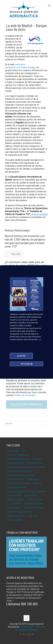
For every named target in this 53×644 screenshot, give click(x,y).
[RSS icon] (32, 634)
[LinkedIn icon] (29, 634)
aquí (40, 340)
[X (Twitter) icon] (24, 634)
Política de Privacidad (25, 395)
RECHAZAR (27, 364)
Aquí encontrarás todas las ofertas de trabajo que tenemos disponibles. (26, 560)
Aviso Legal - (28, 627)
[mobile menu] (49, 6)
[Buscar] (26, 423)
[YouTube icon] (27, 634)
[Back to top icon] (26, 618)
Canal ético (32, 630)
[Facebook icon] (21, 634)
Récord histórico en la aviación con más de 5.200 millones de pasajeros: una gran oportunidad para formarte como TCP (25, 241)
